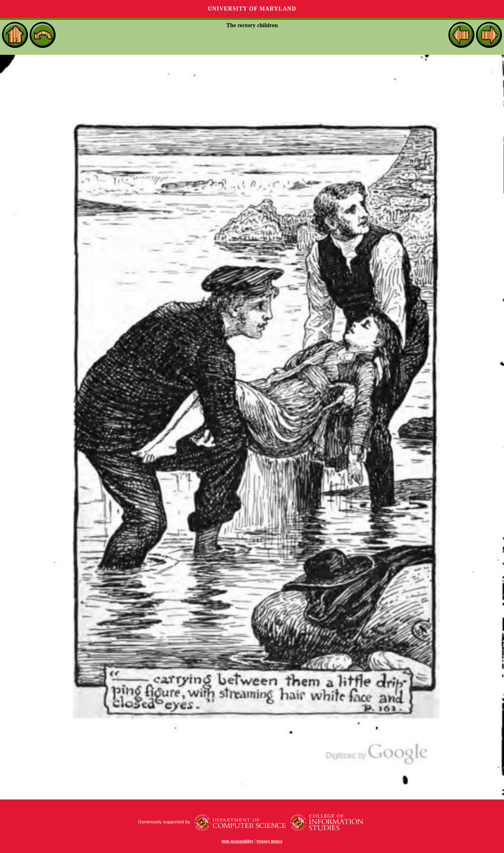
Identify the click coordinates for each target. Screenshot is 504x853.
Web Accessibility (237, 841)
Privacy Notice (269, 841)
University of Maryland (252, 9)
